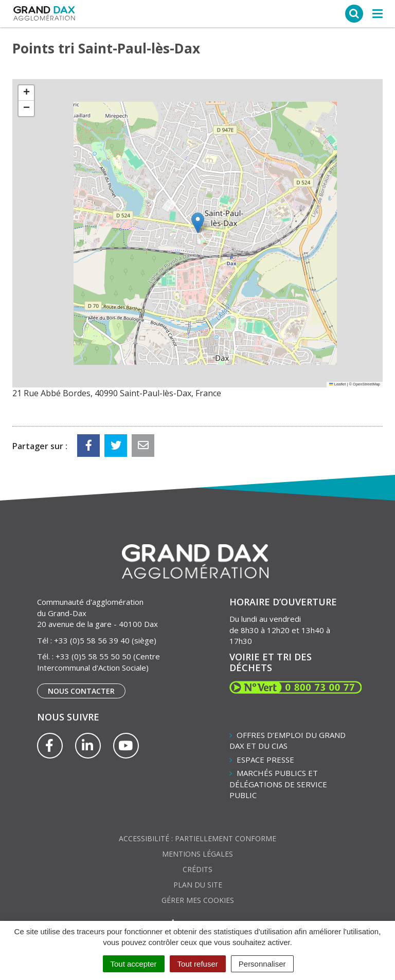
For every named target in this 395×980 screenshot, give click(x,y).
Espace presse (265, 760)
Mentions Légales (197, 854)
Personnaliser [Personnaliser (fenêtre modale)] (262, 964)
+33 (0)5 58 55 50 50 (93, 656)
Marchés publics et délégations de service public (278, 784)
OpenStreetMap (366, 384)
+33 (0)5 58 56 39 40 (92, 640)
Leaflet (337, 384)
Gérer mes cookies (198, 900)
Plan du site (198, 885)
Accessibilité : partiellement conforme (197, 838)
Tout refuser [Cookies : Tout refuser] (198, 964)
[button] (198, 223)
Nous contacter (81, 691)
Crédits (197, 869)
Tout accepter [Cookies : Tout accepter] (134, 964)
